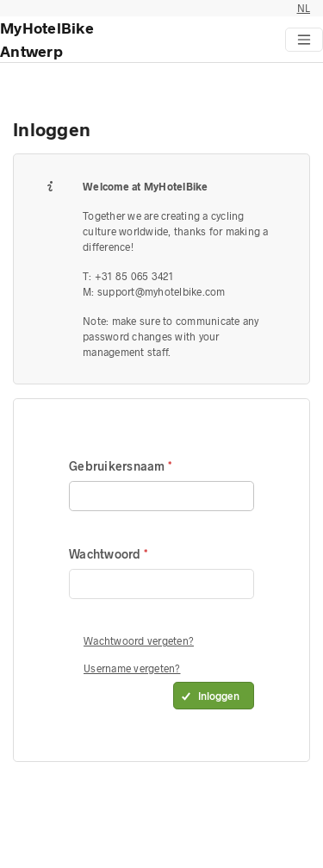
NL (304, 8)
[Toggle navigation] (304, 40)
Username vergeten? (132, 668)
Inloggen (219, 696)
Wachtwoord (106, 554)
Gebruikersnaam (118, 466)
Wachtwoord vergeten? (139, 640)
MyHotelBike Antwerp (47, 39)
